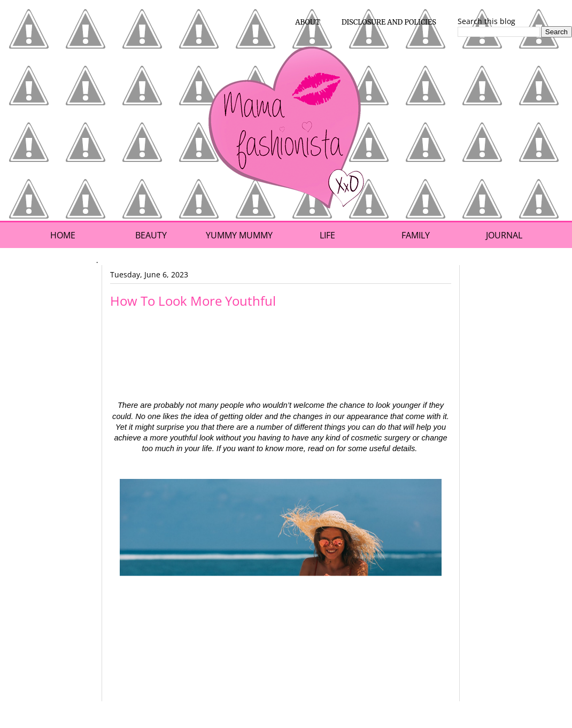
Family (416, 235)
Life (327, 235)
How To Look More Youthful (193, 301)
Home (63, 235)
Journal (504, 235)
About (308, 22)
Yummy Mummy (239, 235)
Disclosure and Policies (389, 22)
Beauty (151, 235)
